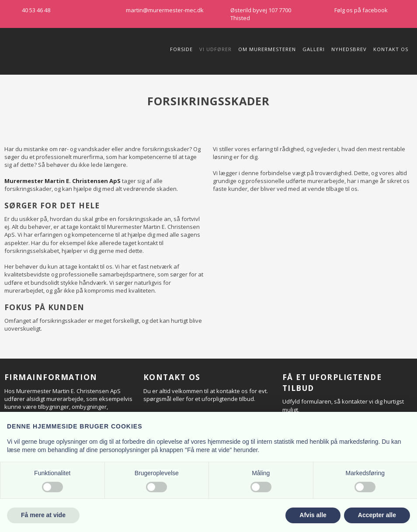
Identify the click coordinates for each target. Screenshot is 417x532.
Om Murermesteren (267, 49)
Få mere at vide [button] (43, 515)
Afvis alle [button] (313, 515)
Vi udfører (215, 49)
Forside (181, 49)
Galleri (314, 49)
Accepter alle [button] (377, 515)
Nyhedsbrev (349, 49)
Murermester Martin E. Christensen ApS (63, 181)
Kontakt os (391, 49)
